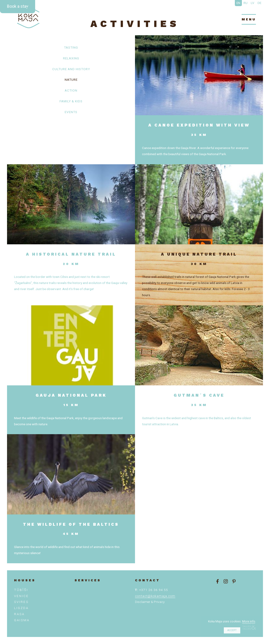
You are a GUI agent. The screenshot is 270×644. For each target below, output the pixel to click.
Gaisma (22, 620)
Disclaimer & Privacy (150, 602)
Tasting (71, 47)
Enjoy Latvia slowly (28, 18)
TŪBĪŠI (21, 590)
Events (71, 112)
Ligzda (21, 608)
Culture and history (71, 69)
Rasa (19, 614)
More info (249, 621)
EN (238, 3)
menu (249, 19)
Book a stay (18, 6)
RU (246, 3)
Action (71, 90)
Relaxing (71, 58)
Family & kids (71, 101)
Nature (71, 80)
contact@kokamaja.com (155, 596)
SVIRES (21, 602)
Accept (232, 630)
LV (253, 3)
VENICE (21, 596)
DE (259, 3)
